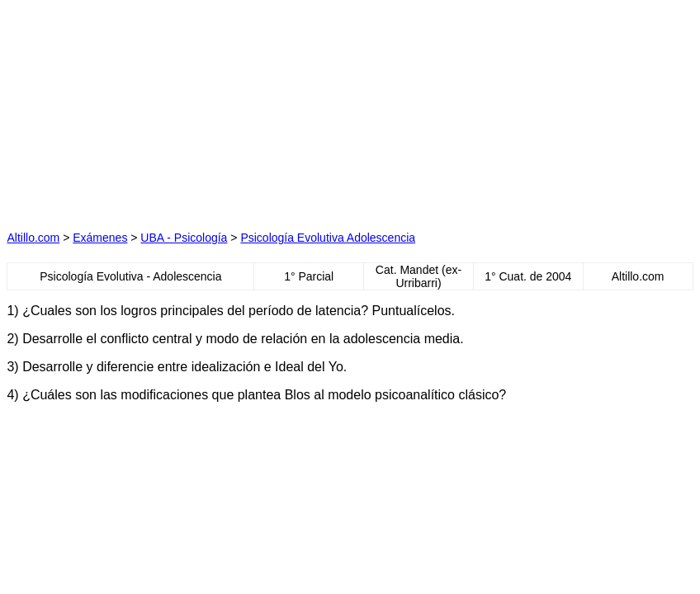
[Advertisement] (192, 110)
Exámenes (100, 238)
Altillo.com (33, 238)
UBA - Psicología (184, 238)
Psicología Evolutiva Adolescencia (328, 238)
